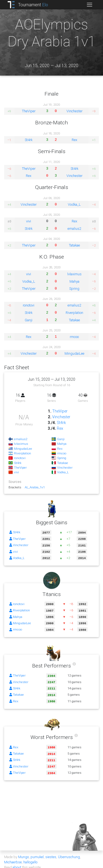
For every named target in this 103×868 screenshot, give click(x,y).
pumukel (37, 851)
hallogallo (30, 857)
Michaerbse (13, 857)
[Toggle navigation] (89, 5)
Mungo (23, 851)
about (17, 862)
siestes (51, 851)
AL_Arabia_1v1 (35, 487)
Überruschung (69, 851)
